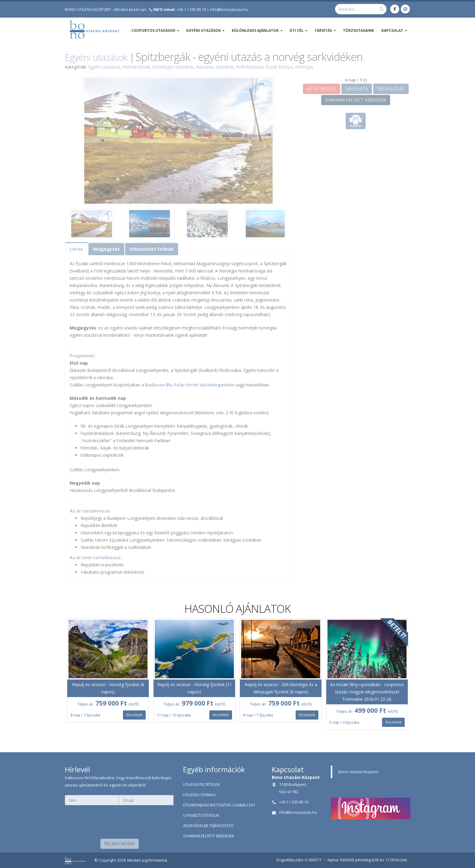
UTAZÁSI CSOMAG (199, 795)
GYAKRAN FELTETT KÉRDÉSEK (356, 100)
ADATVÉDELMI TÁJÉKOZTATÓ (208, 826)
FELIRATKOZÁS (120, 844)
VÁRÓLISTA (357, 89)
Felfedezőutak (136, 67)
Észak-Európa (279, 67)
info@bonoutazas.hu (229, 10)
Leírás (76, 249)
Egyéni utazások (96, 57)
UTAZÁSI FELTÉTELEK (201, 785)
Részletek (134, 715)
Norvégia (304, 67)
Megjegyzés (106, 249)
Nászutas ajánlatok (215, 67)
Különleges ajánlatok (173, 67)
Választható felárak (152, 249)
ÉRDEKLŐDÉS (391, 89)
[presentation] (119, 820)
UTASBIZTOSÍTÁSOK (201, 815)
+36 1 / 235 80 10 (180, 10)
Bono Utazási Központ (358, 772)
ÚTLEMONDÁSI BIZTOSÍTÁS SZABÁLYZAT (219, 805)
